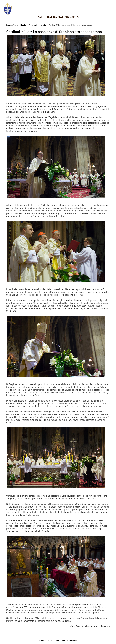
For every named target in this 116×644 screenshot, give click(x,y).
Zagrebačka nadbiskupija (58, 17)
